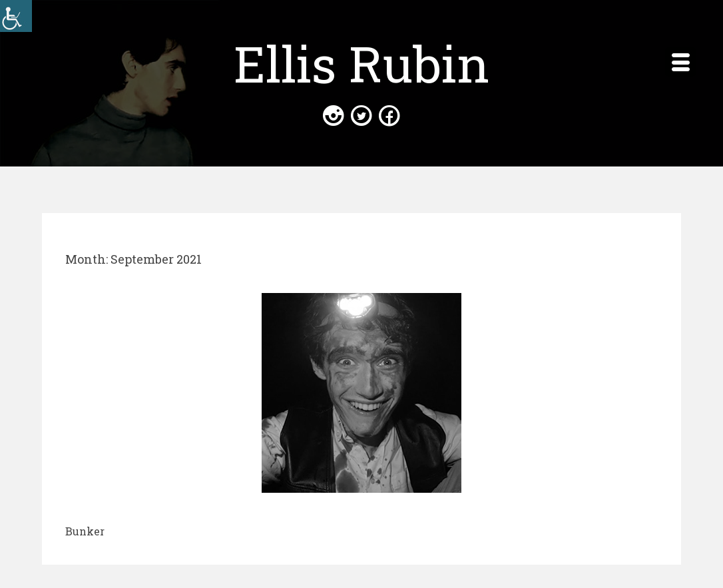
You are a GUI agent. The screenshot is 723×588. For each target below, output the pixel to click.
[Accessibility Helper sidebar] (16, 16)
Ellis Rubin (361, 63)
